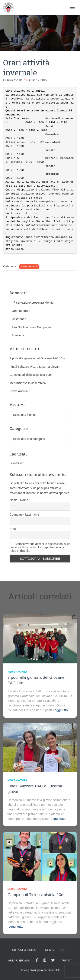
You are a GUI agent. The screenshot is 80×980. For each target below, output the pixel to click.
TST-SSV (49, 950)
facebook (37, 960)
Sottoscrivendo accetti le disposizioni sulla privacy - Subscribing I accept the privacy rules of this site (40, 547)
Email (13, 529)
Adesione (18, 335)
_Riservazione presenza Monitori (33, 303)
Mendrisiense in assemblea (28, 383)
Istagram (45, 960)
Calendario (19, 319)
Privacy (66, 961)
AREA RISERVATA (19, 961)
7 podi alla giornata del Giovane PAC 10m (37, 358)
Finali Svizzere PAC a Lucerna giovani (35, 367)
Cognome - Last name (24, 514)
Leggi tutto (60, 710)
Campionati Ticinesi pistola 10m (31, 375)
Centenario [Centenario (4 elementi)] (17, 463)
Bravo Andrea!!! (20, 391)
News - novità (29, 267)
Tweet (53, 960)
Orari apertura (21, 311)
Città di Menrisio (24, 950)
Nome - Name (19, 500)
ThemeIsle (54, 970)
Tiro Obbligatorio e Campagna (32, 327)
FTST (65, 950)
